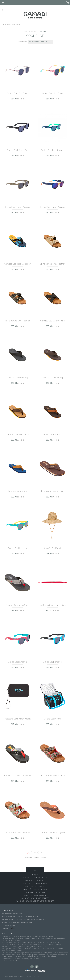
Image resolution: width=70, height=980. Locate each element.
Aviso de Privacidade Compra (35, 898)
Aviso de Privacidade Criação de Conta (35, 901)
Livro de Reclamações (35, 895)
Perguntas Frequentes (35, 892)
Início (26, 31)
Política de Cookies (35, 886)
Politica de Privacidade (35, 884)
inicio (35, 875)
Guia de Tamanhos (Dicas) (35, 878)
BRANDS (34, 31)
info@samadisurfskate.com (12, 914)
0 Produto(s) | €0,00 (11, 24)
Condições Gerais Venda (35, 889)
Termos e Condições (35, 881)
